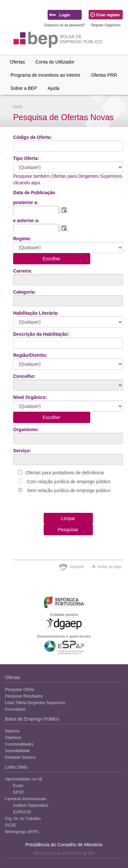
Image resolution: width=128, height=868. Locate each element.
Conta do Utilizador (55, 62)
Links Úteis (16, 767)
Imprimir (77, 567)
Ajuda (53, 88)
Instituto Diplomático (31, 805)
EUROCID (22, 812)
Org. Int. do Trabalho (23, 819)
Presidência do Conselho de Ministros (64, 845)
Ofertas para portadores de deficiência (65, 473)
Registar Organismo (106, 25)
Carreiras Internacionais (26, 799)
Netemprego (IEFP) (22, 832)
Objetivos (13, 738)
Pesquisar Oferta (20, 690)
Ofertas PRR (104, 75)
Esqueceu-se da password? (64, 25)
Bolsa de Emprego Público (32, 719)
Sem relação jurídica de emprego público (69, 490)
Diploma (12, 731)
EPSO (19, 792)
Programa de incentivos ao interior (45, 75)
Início (18, 107)
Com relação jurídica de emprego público (69, 482)
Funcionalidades (19, 744)
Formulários (15, 709)
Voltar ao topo (107, 567)
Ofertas (17, 62)
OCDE (11, 825)
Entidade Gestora (20, 757)
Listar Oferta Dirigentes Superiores (35, 703)
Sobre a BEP (24, 88)
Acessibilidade (17, 751)
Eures (18, 786)
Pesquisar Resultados (24, 696)
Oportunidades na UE (24, 779)
